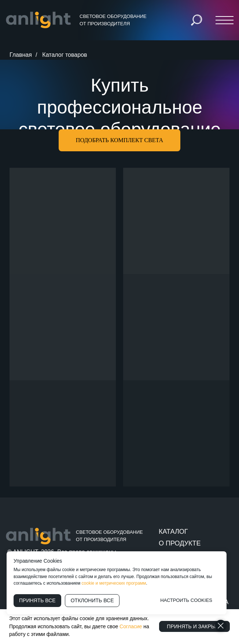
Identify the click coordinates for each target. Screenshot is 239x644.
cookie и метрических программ (114, 583)
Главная (21, 55)
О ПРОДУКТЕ (180, 543)
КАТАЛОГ (173, 532)
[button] (119, 140)
